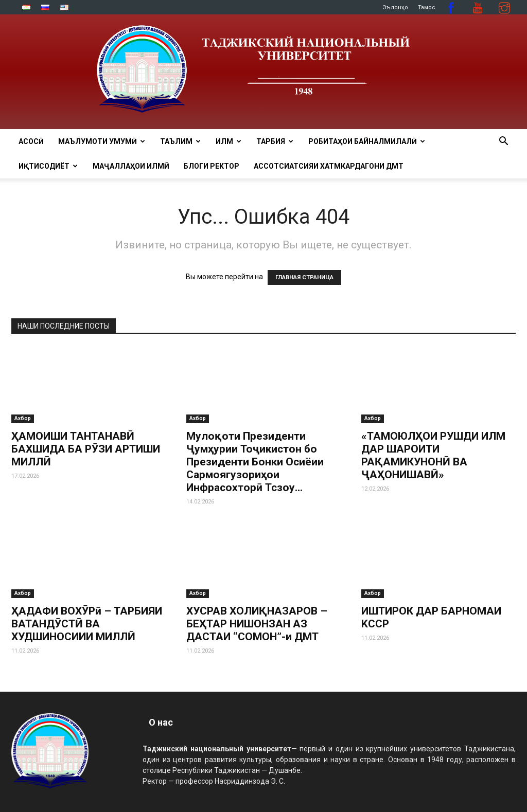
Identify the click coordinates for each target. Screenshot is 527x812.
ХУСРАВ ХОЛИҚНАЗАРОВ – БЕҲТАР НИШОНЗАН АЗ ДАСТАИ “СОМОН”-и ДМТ (257, 624)
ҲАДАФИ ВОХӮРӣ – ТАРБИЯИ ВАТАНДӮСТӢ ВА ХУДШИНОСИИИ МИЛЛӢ (87, 624)
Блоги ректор (212, 166)
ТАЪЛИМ (180, 141)
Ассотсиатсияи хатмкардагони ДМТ (329, 166)
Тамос (427, 7)
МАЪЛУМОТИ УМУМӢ (102, 141)
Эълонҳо (395, 7)
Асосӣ (31, 141)
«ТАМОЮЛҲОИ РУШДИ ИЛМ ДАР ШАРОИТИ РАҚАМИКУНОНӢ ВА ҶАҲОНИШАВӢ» (433, 455)
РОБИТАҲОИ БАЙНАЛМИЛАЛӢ (367, 141)
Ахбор (23, 418)
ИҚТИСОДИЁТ (48, 166)
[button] (503, 142)
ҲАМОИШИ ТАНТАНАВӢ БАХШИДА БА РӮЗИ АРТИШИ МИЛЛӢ (86, 449)
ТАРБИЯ (275, 141)
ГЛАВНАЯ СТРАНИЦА (304, 277)
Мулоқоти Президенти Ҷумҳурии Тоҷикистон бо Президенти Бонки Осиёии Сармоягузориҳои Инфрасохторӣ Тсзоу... (255, 462)
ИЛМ (229, 141)
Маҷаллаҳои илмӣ (131, 166)
